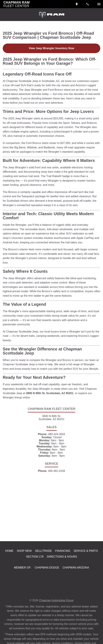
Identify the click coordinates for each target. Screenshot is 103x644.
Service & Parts (86, 568)
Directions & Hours (62, 574)
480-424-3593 (56, 448)
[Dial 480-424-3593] (88, 4)
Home (10, 568)
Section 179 (35, 574)
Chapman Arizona (76, 585)
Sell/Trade (44, 568)
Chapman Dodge (47, 585)
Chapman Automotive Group (57, 618)
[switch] (99, 4)
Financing (63, 568)
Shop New (25, 568)
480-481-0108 (57, 488)
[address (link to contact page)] (77, 4)
